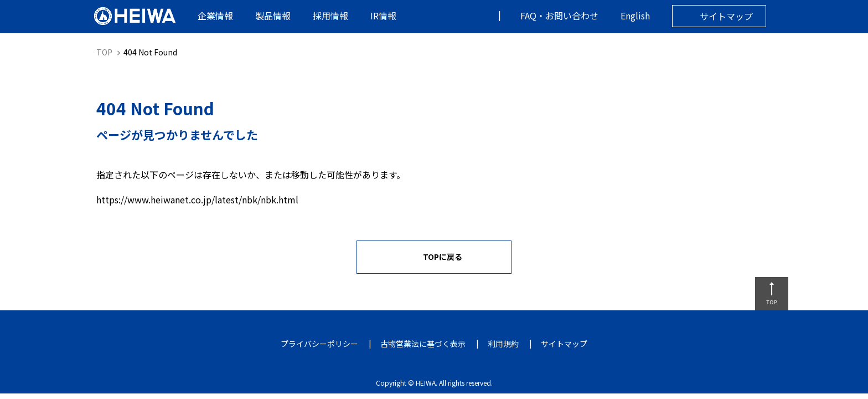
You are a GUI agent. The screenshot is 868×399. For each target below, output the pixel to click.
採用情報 (330, 16)
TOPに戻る (443, 257)
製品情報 (273, 16)
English (635, 16)
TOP (104, 52)
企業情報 (215, 16)
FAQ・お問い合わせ (559, 16)
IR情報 (383, 16)
